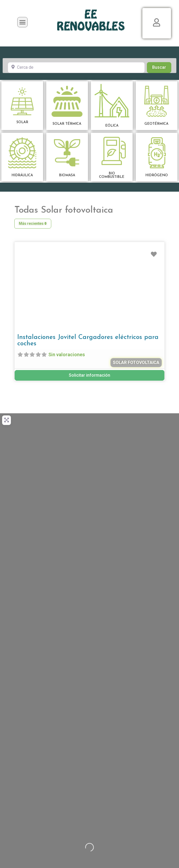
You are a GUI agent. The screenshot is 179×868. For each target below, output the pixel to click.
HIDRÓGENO (157, 175)
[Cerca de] (76, 67)
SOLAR (22, 122)
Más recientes (33, 224)
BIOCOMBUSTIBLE (112, 175)
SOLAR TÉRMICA (67, 124)
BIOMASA (67, 175)
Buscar (162, 67)
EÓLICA (112, 126)
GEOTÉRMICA (156, 124)
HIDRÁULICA (22, 175)
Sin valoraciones (67, 354)
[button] (23, 22)
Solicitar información (89, 375)
